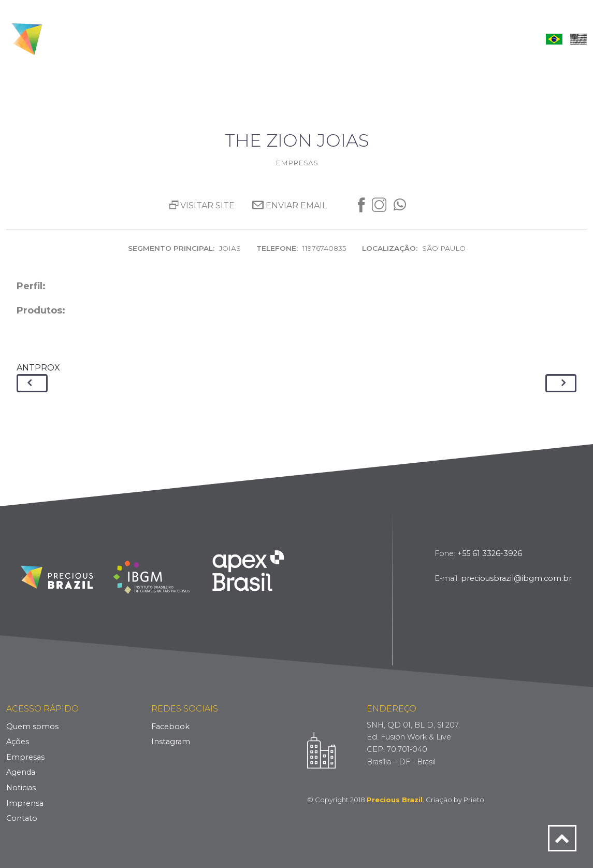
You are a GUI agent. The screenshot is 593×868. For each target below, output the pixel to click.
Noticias (21, 788)
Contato (501, 39)
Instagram (171, 742)
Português (554, 39)
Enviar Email (290, 205)
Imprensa (447, 39)
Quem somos (32, 727)
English (578, 39)
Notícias (394, 39)
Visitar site (202, 205)
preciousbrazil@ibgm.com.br (516, 578)
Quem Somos (190, 39)
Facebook (170, 727)
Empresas (294, 39)
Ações (245, 39)
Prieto (474, 800)
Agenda (345, 39)
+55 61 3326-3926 (490, 553)
